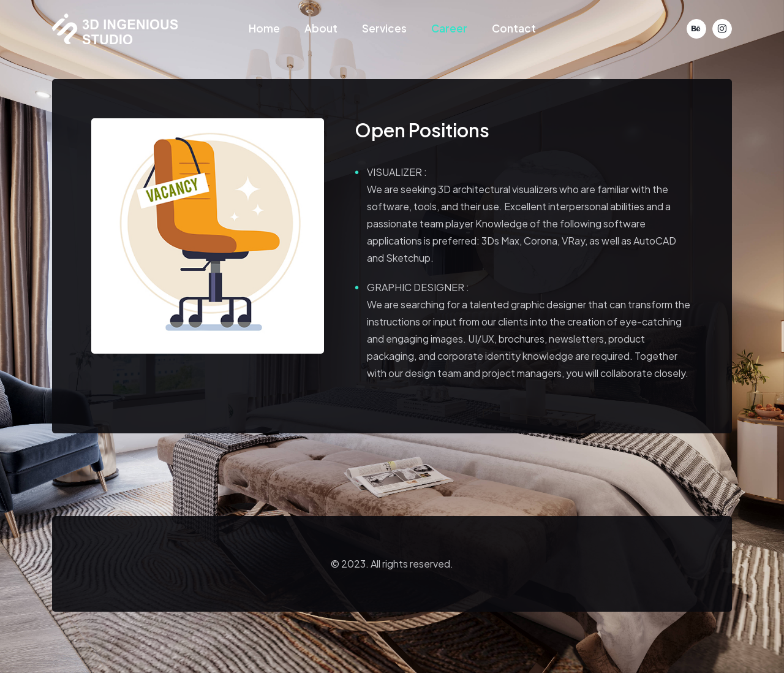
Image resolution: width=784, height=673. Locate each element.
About (321, 28)
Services (384, 28)
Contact (514, 28)
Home (264, 28)
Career (449, 28)
